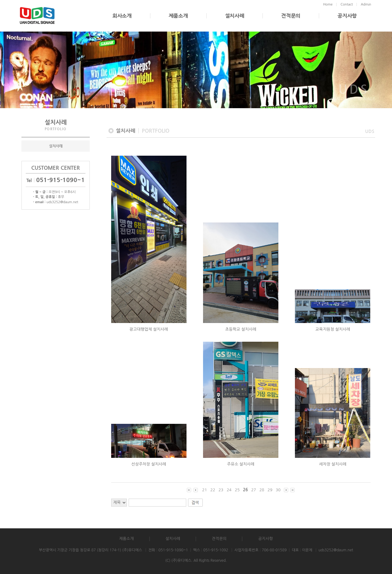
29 (270, 490)
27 (254, 490)
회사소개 (122, 16)
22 (213, 490)
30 (278, 490)
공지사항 (347, 16)
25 (237, 490)
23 (221, 490)
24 (229, 490)
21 (205, 490)
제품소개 (178, 16)
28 (262, 490)
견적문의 (291, 16)
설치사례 (235, 16)
